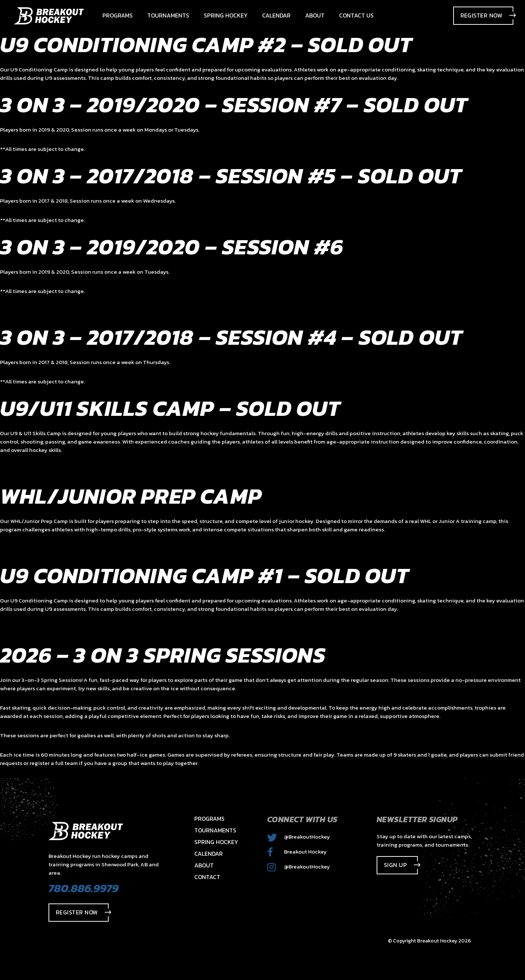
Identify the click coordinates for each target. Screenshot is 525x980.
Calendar (209, 854)
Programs (209, 819)
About (204, 865)
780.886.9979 (83, 888)
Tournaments (215, 830)
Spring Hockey (216, 842)
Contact (207, 877)
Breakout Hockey (297, 852)
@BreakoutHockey (299, 837)
